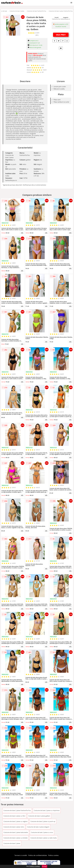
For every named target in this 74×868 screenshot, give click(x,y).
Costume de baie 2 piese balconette (16, 832)
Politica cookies (53, 855)
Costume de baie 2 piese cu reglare (15, 821)
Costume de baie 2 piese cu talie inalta (44, 838)
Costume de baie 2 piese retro (14, 827)
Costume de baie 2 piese (17, 11)
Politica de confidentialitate (38, 855)
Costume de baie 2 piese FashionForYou (61, 11)
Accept (44, 866)
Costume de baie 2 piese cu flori (14, 816)
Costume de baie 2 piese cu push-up (43, 821)
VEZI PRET (61, 35)
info (22, 233)
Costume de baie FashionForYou (36, 11)
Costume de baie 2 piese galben (39, 816)
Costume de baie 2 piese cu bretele (15, 838)
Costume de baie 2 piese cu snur (42, 832)
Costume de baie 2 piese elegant (38, 827)
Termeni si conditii (21, 855)
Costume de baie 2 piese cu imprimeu (47, 810)
